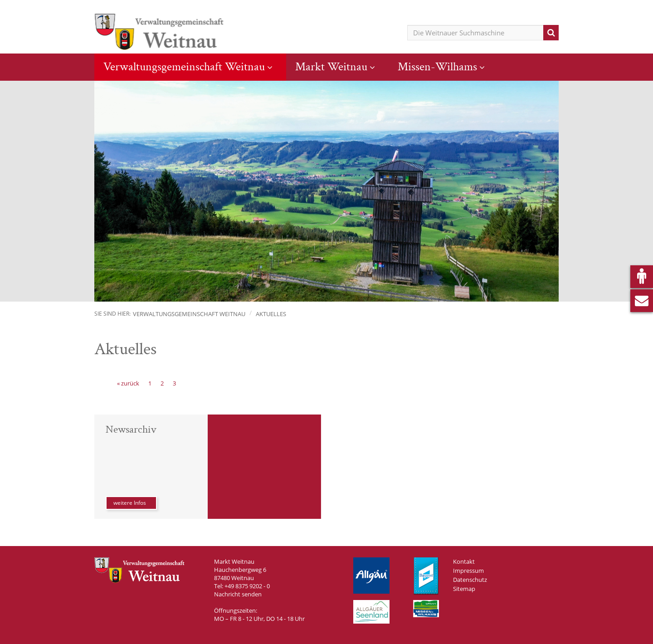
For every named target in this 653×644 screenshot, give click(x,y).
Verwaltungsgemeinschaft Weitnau (184, 67)
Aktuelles (271, 314)
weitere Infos (130, 503)
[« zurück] (128, 383)
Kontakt (464, 561)
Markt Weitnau (331, 67)
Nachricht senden (238, 594)
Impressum (468, 571)
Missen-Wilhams (437, 67)
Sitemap (464, 589)
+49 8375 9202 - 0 (247, 586)
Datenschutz (470, 580)
